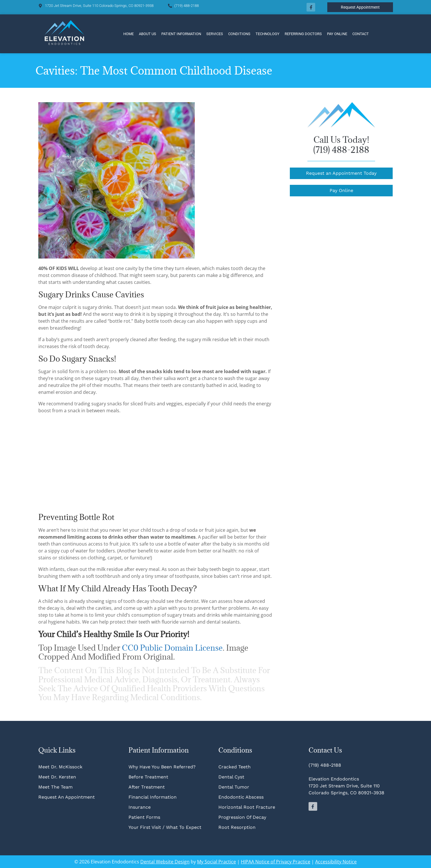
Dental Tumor (234, 787)
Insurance (140, 807)
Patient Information (181, 34)
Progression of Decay (242, 817)
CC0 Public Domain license (172, 648)
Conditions (239, 34)
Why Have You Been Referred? (162, 767)
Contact (361, 34)
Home (128, 34)
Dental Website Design (165, 862)
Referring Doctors (303, 34)
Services (215, 34)
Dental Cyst (231, 777)
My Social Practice (217, 862)
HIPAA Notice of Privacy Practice (276, 862)
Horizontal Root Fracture (247, 807)
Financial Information (153, 797)
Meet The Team (55, 787)
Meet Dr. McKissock (60, 767)
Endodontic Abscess (241, 797)
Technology (268, 34)
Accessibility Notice (336, 862)
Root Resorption (238, 827)
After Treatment (147, 787)
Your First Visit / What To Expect (165, 827)
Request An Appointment (67, 797)
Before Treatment (148, 777)
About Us (148, 34)
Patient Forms (144, 817)
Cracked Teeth (235, 767)
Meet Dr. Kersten (57, 777)
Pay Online (337, 34)
